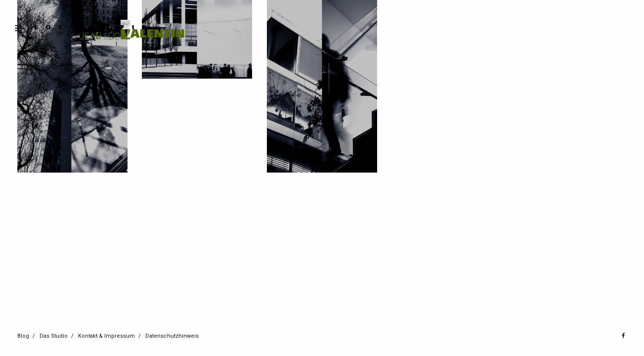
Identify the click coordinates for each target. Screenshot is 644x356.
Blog (23, 336)
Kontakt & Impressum (107, 336)
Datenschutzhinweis (172, 336)
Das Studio (54, 336)
